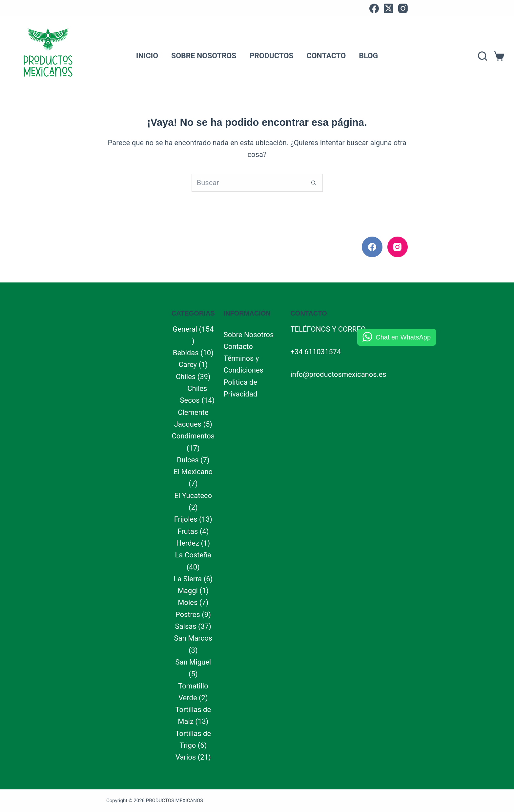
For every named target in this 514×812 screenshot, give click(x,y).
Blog (368, 56)
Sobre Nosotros (204, 56)
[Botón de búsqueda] (314, 183)
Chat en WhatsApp (403, 337)
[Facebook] (374, 8)
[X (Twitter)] (389, 8)
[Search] (483, 56)
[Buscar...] (248, 183)
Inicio (147, 56)
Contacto (326, 56)
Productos (271, 56)
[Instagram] (403, 8)
